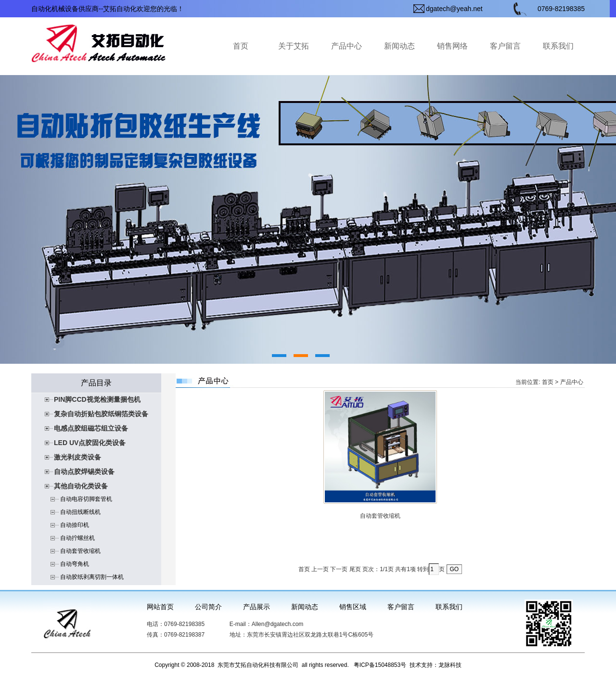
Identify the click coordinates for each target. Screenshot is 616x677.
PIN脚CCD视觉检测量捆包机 (97, 399)
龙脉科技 (450, 665)
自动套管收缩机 (80, 551)
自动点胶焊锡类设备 (84, 472)
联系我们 (558, 46)
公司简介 (208, 607)
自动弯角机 (75, 564)
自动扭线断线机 (80, 512)
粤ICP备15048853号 (380, 665)
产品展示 (257, 607)
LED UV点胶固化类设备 (90, 443)
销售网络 (452, 46)
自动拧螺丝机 (77, 538)
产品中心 (346, 46)
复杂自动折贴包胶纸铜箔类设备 (101, 414)
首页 (241, 46)
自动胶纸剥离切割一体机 (92, 577)
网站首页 (160, 607)
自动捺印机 (75, 525)
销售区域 (353, 607)
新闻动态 (399, 46)
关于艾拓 (294, 46)
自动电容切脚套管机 (86, 499)
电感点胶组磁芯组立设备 (91, 428)
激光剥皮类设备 (77, 457)
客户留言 (505, 46)
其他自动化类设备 (81, 486)
